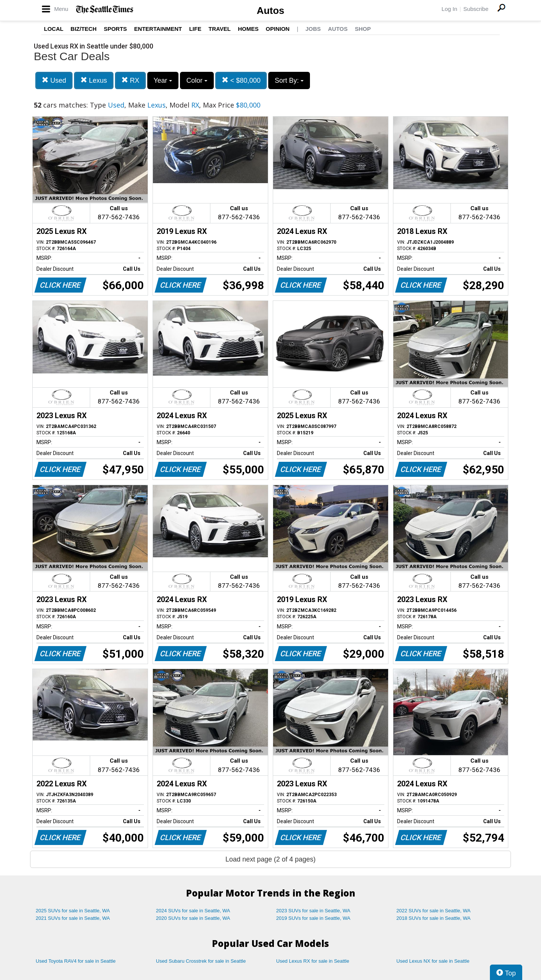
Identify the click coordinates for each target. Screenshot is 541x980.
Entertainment (158, 29)
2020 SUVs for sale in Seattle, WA (193, 918)
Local (54, 29)
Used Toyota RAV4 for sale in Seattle (76, 961)
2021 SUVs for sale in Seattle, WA (73, 918)
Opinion (277, 29)
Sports (115, 29)
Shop (363, 29)
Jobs (313, 29)
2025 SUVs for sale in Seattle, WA (73, 911)
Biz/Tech (84, 29)
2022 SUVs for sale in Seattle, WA (434, 911)
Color (197, 80)
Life (195, 29)
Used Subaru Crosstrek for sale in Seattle (201, 961)
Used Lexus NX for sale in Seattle (433, 961)
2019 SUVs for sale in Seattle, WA (313, 918)
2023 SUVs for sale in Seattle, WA (313, 911)
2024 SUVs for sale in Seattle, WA (193, 911)
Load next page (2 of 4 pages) (270, 859)
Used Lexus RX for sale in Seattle (313, 961)
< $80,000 (241, 80)
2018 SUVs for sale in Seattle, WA (434, 918)
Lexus (94, 80)
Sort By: (289, 80)
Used (54, 80)
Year (163, 80)
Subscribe (476, 9)
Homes (248, 29)
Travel (220, 29)
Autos (270, 11)
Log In (449, 9)
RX (130, 80)
